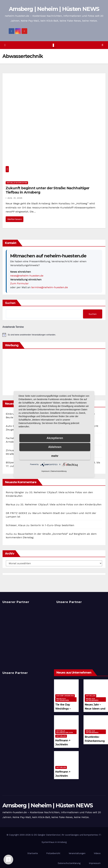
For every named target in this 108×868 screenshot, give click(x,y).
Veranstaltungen (77, 853)
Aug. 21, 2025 (15, 198)
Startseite (33, 853)
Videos (97, 853)
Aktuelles (91, 696)
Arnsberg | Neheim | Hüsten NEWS (54, 9)
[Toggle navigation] (53, 45)
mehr (55, 456)
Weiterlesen (15, 219)
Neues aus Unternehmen (63, 699)
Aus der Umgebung (65, 696)
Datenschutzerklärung (59, 471)
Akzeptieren (55, 438)
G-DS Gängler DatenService (46, 835)
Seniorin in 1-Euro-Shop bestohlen (52, 525)
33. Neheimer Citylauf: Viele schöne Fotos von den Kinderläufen (61, 504)
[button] (102, 45)
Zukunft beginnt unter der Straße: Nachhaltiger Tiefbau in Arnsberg (47, 190)
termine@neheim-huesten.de (50, 287)
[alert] (54, 335)
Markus (11, 504)
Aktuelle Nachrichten (17, 183)
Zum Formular (19, 283)
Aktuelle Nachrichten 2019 (64, 732)
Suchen (10, 303)
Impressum (46, 471)
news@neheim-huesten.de (27, 276)
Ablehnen (55, 447)
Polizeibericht (53, 853)
